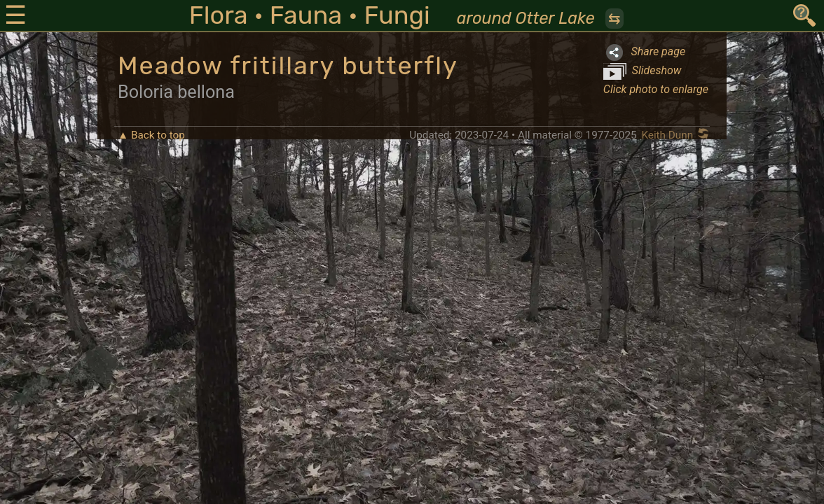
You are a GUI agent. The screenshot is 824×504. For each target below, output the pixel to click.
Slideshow (643, 71)
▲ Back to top (151, 135)
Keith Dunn (667, 135)
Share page (644, 52)
